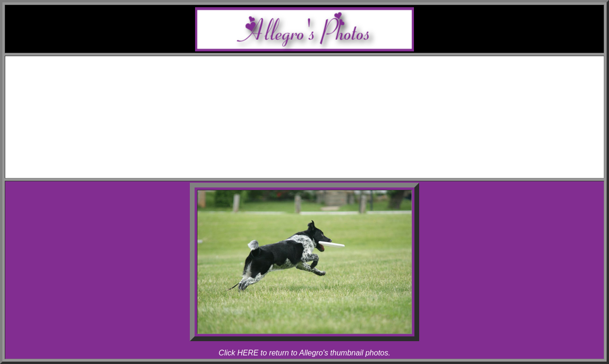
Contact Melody (314, 164)
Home (314, 62)
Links (314, 156)
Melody (324, 87)
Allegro (324, 96)
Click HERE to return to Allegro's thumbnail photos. (305, 353)
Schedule (314, 70)
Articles (314, 147)
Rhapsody (324, 104)
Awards (314, 79)
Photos (314, 113)
